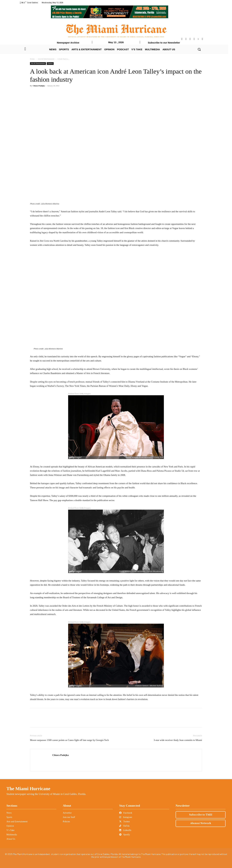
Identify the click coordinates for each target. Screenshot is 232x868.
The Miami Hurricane (28, 789)
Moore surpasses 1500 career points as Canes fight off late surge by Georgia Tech (69, 740)
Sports (9, 817)
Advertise (67, 813)
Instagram (126, 817)
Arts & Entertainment (46, 59)
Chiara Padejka (39, 86)
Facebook (126, 813)
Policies (66, 822)
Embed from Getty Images (79, 394)
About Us (11, 839)
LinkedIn (125, 830)
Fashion (50, 63)
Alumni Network (201, 823)
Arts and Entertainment (17, 822)
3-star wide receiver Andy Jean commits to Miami (178, 740)
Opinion (10, 826)
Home (32, 59)
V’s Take (10, 830)
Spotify (125, 835)
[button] (199, 49)
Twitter (124, 822)
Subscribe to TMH (201, 815)
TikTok (124, 826)
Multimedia (12, 835)
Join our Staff (69, 817)
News (9, 813)
